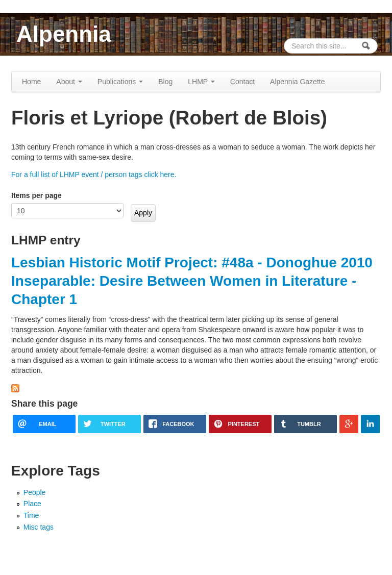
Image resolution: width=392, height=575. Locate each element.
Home (31, 82)
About (69, 82)
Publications (120, 82)
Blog (165, 82)
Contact (242, 82)
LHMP (201, 82)
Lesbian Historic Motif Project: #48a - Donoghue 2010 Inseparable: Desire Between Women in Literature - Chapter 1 (192, 281)
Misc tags (39, 527)
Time (31, 515)
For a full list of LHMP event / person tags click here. (94, 174)
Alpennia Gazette (297, 82)
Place (32, 504)
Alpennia (64, 34)
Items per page (36, 195)
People (35, 492)
